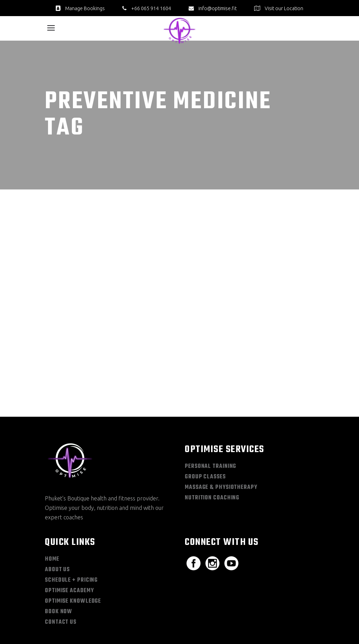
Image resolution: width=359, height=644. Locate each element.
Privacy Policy (255, 617)
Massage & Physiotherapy (221, 440)
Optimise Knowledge (73, 554)
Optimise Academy (69, 543)
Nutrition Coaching (212, 450)
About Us (57, 522)
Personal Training (211, 419)
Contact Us (61, 575)
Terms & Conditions (295, 617)
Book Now (59, 564)
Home (52, 512)
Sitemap (226, 617)
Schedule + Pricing (71, 533)
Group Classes (205, 429)
